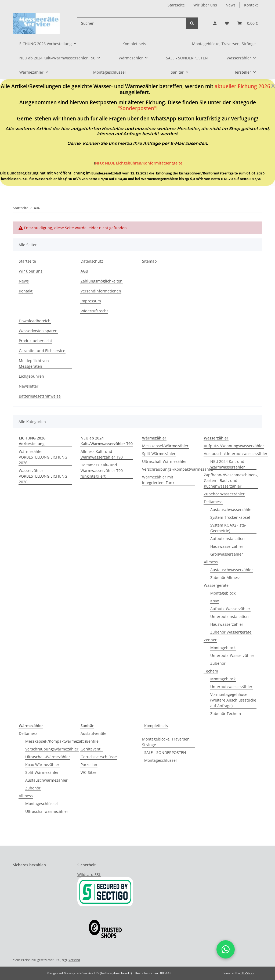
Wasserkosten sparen (38, 331)
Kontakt (251, 5)
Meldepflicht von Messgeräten (34, 363)
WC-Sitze (88, 772)
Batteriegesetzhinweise (40, 396)
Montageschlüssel (41, 804)
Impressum (91, 301)
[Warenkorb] (248, 23)
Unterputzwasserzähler (231, 687)
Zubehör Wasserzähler (224, 494)
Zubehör (218, 663)
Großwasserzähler (227, 554)
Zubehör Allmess (225, 577)
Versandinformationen (101, 291)
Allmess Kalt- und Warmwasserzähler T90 (102, 454)
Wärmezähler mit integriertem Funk (158, 480)
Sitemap (149, 261)
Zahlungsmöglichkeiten (102, 281)
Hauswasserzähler (227, 546)
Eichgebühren (31, 376)
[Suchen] (131, 23)
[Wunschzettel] (227, 23)
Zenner (210, 640)
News (231, 5)
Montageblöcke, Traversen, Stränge (166, 742)
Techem (211, 671)
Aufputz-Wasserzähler (230, 609)
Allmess (211, 562)
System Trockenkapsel (230, 517)
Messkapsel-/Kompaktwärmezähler (57, 741)
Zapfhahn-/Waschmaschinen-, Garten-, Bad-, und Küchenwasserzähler (231, 480)
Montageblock (223, 593)
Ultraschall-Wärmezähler (164, 461)
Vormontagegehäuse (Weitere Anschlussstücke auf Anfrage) (233, 700)
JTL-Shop (247, 973)
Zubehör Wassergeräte (231, 632)
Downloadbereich (35, 321)
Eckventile (90, 741)
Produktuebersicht (35, 341)
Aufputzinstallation (227, 539)
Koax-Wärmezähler (42, 765)
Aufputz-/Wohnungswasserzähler (234, 446)
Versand (74, 960)
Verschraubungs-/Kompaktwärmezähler (178, 469)
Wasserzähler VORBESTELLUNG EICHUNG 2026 (43, 476)
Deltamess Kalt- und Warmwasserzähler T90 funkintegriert (102, 471)
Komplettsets (156, 726)
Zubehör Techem (226, 713)
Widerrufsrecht (94, 311)
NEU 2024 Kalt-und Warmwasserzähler (228, 464)
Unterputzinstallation (229, 616)
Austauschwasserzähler (232, 509)
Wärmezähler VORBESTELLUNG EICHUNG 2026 (43, 457)
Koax (215, 601)
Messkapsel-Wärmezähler (165, 446)
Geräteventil (92, 749)
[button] (215, 23)
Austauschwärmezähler (46, 780)
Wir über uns (205, 5)
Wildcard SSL (89, 875)
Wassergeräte (216, 585)
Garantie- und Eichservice (42, 351)
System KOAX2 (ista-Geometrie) (228, 528)
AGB (84, 271)
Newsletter (29, 386)
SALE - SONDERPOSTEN (165, 752)
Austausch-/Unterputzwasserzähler (236, 454)
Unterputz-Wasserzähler (232, 655)
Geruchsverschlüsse (99, 757)
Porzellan (89, 765)
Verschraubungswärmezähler (52, 749)
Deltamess (213, 502)
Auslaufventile (93, 733)
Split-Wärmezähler (159, 454)
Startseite (176, 5)
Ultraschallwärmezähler (47, 811)
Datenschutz (92, 261)
